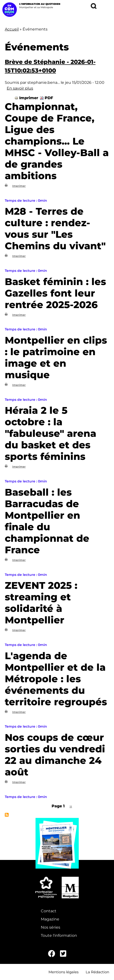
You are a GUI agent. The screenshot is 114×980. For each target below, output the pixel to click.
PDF (49, 98)
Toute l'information (59, 935)
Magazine (50, 919)
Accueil (12, 29)
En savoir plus (20, 88)
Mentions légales (63, 972)
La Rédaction (97, 972)
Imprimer (29, 98)
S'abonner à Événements (7, 815)
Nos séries (51, 927)
